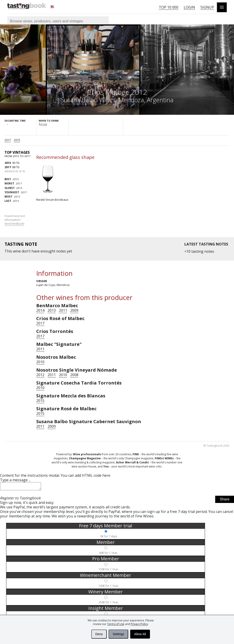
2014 (40, 310)
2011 (63, 310)
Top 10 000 (169, 7)
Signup (207, 7)
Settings (118, 634)
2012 (40, 375)
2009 (74, 310)
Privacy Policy (139, 624)
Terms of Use (116, 624)
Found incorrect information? (15, 220)
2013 (52, 310)
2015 (17, 140)
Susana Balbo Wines (88, 100)
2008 (74, 375)
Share (225, 501)
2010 (40, 362)
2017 (8, 140)
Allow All (140, 634)
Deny (99, 634)
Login (189, 7)
